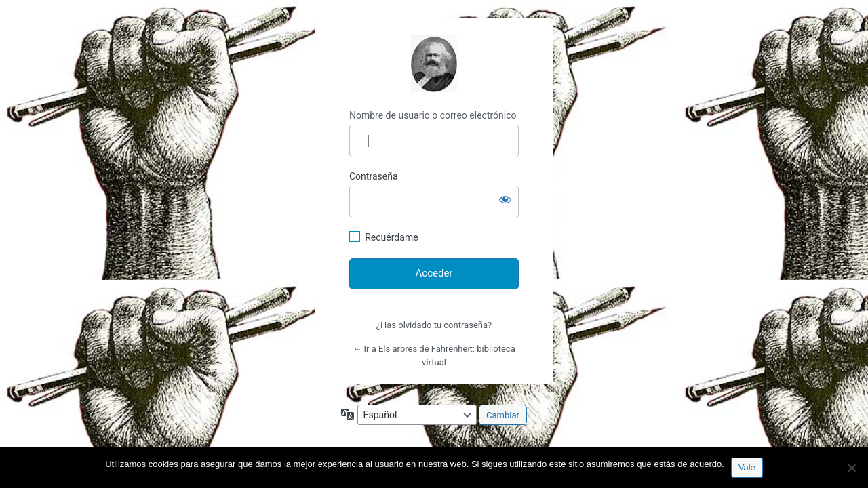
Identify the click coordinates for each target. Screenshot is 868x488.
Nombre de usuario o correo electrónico (433, 115)
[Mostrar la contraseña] (505, 199)
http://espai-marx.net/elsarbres (434, 64)
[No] (851, 468)
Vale (747, 467)
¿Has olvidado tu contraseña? (434, 325)
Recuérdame (391, 237)
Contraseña (374, 176)
